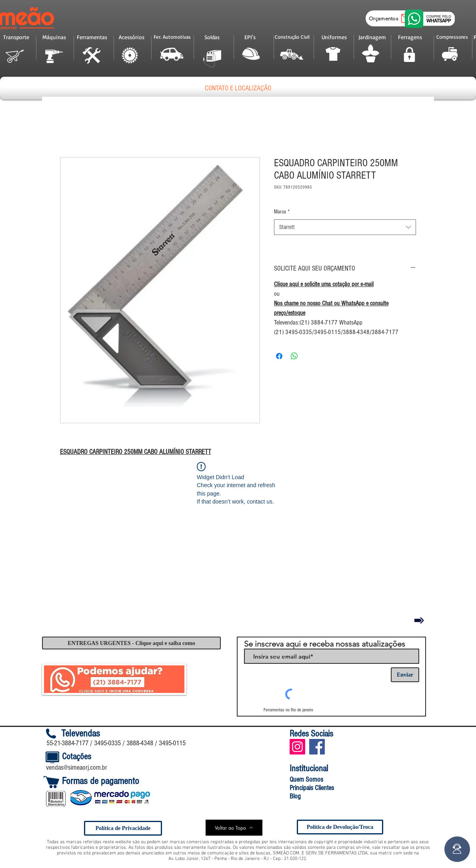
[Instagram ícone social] (297, 747)
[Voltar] (419, 620)
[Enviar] (405, 675)
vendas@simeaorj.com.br (77, 767)
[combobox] (345, 227)
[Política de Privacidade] (123, 828)
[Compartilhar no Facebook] (279, 356)
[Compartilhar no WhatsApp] (294, 356)
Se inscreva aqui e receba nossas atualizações (325, 644)
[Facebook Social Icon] (317, 747)
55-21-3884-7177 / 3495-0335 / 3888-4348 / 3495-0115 (116, 743)
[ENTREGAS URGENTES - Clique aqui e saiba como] (131, 643)
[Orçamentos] (392, 18)
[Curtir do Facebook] (355, 747)
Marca (282, 212)
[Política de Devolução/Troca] (340, 827)
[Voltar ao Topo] (234, 828)
